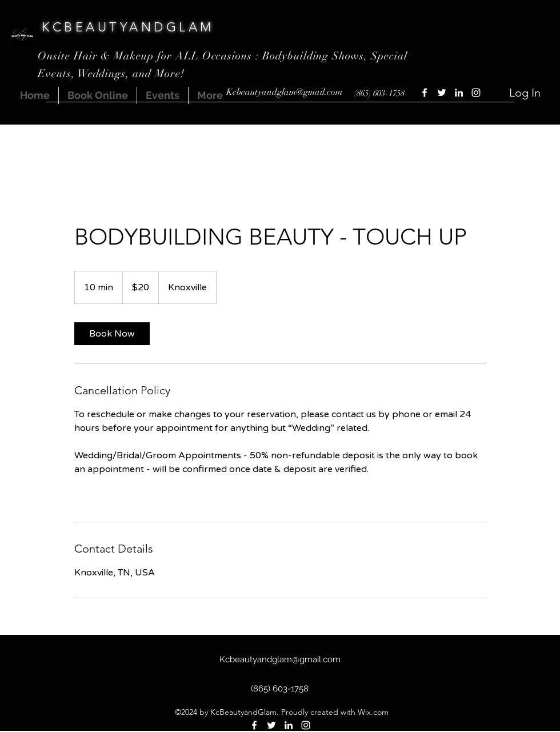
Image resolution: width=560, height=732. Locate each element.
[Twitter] (442, 93)
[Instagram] (476, 93)
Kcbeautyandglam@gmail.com (284, 92)
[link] (112, 334)
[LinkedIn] (459, 93)
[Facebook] (425, 93)
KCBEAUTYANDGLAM (128, 27)
